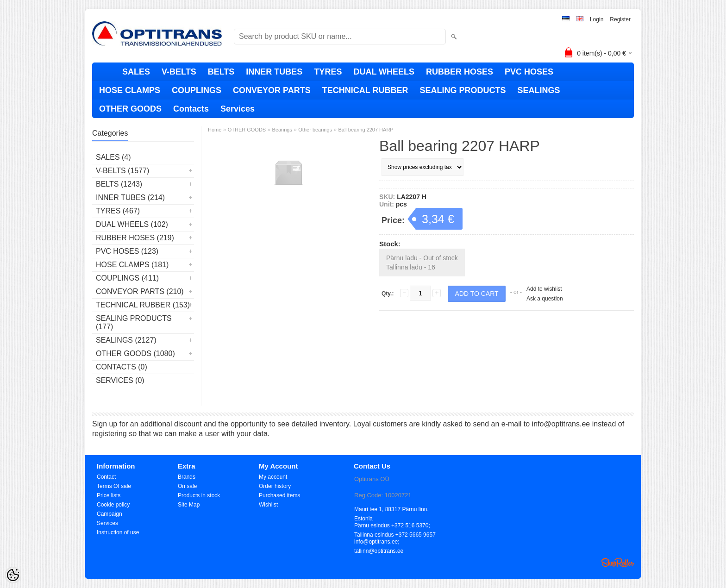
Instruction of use (118, 532)
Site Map (189, 505)
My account (273, 477)
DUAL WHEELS (384, 72)
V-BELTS (179, 72)
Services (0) (120, 380)
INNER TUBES (274, 72)
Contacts (191, 109)
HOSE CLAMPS (130, 90)
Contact (106, 477)
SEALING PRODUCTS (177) (134, 322)
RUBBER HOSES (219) (135, 238)
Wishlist (268, 505)
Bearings (282, 130)
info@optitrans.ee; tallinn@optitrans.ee (379, 542)
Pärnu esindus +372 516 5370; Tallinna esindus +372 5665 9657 (395, 526)
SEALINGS (538, 90)
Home (215, 130)
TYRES (328, 72)
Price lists (109, 495)
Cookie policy (113, 505)
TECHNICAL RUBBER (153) (143, 305)
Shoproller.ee (618, 563)
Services (238, 109)
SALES (136, 72)
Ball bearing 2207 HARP (366, 130)
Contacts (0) (122, 367)
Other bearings (315, 130)
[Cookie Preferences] (13, 575)
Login (597, 19)
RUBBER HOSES (460, 72)
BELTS (221, 72)
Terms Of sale (114, 486)
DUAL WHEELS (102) (132, 224)
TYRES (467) (118, 211)
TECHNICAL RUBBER (365, 90)
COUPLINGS (197, 90)
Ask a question (545, 299)
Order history (275, 486)
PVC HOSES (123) (127, 251)
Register (620, 19)
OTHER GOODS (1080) (135, 353)
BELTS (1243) (119, 184)
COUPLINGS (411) (127, 278)
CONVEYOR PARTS (272, 90)
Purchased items (279, 495)
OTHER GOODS (130, 109)
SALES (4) (113, 157)
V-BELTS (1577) (122, 171)
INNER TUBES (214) (130, 197)
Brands (187, 477)
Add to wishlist (544, 289)
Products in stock (199, 495)
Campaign (110, 514)
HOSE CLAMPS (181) (132, 265)
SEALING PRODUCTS (463, 90)
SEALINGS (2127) (126, 340)
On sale (187, 486)
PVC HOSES (529, 72)
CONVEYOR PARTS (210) (140, 291)
